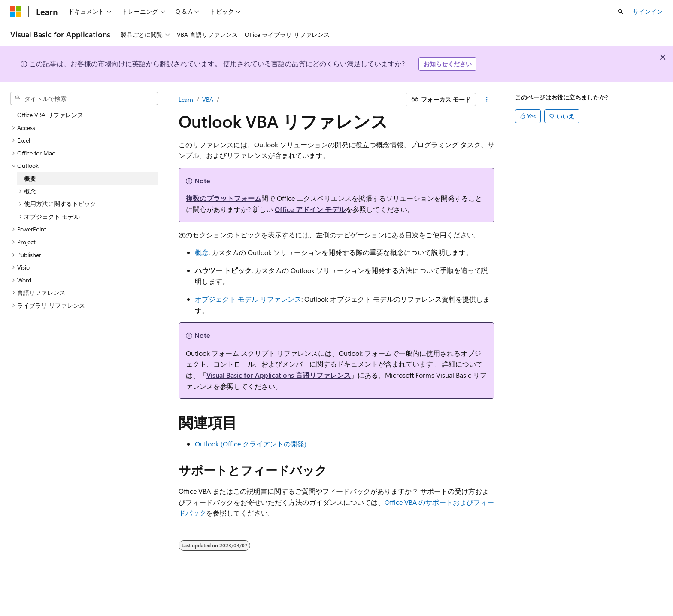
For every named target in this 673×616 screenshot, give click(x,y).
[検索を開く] (621, 12)
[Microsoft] (16, 12)
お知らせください (448, 64)
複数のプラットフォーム (224, 198)
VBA (208, 99)
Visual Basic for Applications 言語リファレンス (279, 375)
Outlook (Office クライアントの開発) (251, 444)
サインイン (648, 11)
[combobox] (84, 99)
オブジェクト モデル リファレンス (248, 299)
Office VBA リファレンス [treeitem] (50, 115)
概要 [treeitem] (30, 178)
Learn (186, 99)
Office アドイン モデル (310, 209)
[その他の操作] (487, 100)
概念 (202, 252)
